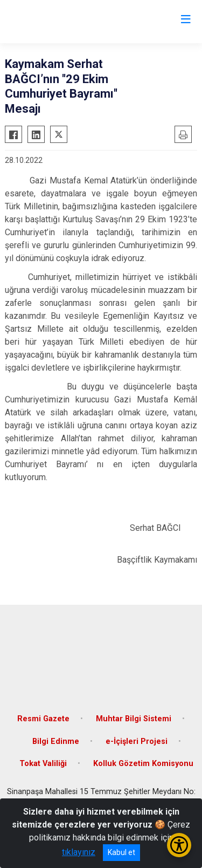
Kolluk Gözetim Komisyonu (143, 764)
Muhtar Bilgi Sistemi (134, 719)
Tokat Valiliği (43, 764)
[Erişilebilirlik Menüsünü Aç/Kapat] (179, 845)
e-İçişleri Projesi (137, 741)
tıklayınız (79, 852)
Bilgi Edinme (56, 741)
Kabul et (121, 852)
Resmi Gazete (43, 719)
